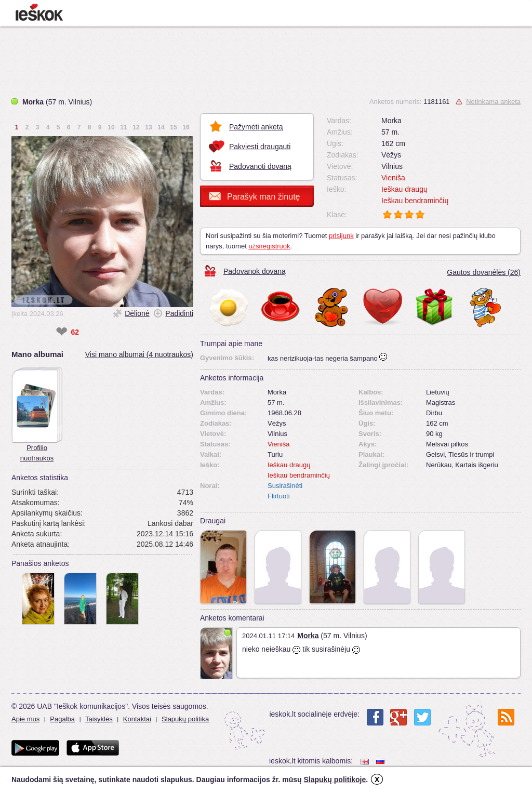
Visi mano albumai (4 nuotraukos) (139, 354)
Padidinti (179, 313)
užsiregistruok (269, 246)
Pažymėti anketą (256, 127)
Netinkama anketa (493, 102)
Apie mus (25, 719)
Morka (308, 636)
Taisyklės (99, 719)
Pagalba (62, 719)
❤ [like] (62, 332)
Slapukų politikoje (335, 780)
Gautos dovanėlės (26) (484, 272)
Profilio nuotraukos (37, 453)
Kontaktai (137, 719)
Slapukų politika (185, 719)
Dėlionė (137, 313)
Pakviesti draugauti (260, 147)
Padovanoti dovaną (260, 166)
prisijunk (341, 236)
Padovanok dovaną (255, 271)
